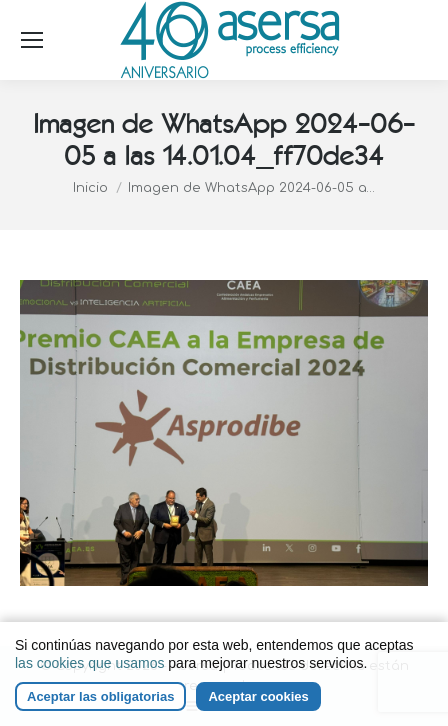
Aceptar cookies (258, 696)
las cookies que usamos (89, 663)
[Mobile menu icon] (32, 40)
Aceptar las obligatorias (100, 696)
